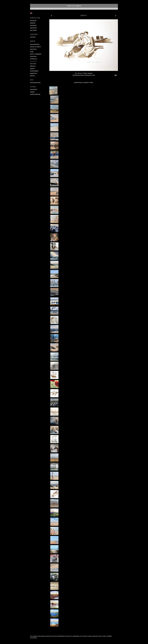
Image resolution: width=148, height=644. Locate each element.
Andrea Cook (71, 6)
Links (32, 80)
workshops (33, 25)
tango (32, 52)
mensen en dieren (35, 47)
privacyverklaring (35, 94)
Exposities (34, 34)
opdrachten (33, 28)
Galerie (33, 41)
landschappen (34, 71)
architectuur (34, 59)
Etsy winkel (33, 30)
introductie (33, 21)
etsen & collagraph (36, 54)
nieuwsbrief (33, 89)
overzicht (33, 37)
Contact (33, 87)
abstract (32, 76)
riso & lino (33, 64)
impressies (33, 56)
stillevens (33, 66)
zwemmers (33, 49)
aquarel (32, 68)
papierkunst (34, 73)
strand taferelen (35, 44)
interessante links (35, 83)
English (31, 13)
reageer (32, 92)
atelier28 (33, 23)
